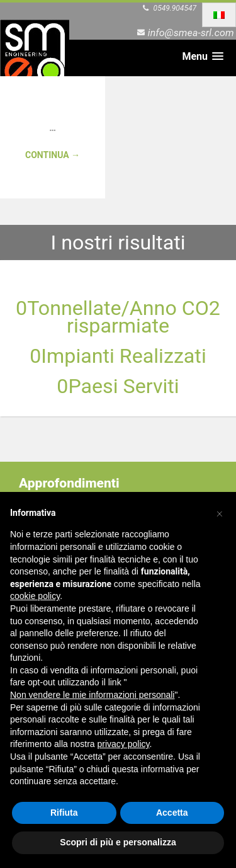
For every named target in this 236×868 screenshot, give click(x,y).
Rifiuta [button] (64, 813)
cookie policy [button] (35, 596)
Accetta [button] (172, 813)
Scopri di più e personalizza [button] (118, 842)
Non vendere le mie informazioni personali (92, 695)
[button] (220, 512)
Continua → (53, 155)
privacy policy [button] (124, 744)
